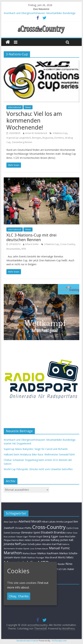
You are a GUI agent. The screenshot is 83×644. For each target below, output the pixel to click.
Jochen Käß (67, 540)
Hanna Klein (18, 540)
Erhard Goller (32, 244)
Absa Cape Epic (11, 522)
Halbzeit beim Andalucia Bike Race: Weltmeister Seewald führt (39, 454)
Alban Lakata (49, 522)
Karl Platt (57, 544)
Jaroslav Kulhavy (50, 540)
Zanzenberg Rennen (22, 142)
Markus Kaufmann (48, 553)
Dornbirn (59, 138)
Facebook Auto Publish (27, 641)
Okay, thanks (19, 596)
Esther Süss (72, 533)
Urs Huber (68, 569)
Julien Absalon (43, 544)
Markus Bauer (30, 553)
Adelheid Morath (30, 521)
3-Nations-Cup (60, 133)
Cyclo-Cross (72, 528)
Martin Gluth (20, 558)
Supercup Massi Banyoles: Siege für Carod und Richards (36, 449)
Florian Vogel (35, 536)
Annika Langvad (64, 522)
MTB (24, 249)
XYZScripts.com (59, 641)
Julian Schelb (28, 544)
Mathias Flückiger (36, 558)
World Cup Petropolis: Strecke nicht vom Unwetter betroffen (38, 469)
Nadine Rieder (57, 564)
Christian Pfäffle (23, 528)
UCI (60, 569)
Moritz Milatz (66, 557)
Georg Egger (51, 536)
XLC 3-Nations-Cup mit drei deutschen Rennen (31, 237)
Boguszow (48, 138)
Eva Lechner (10, 537)
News (28, 107)
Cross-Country (68, 244)
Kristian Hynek (22, 548)
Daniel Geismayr (12, 533)
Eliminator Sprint (31, 532)
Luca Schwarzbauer (39, 548)
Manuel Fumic (59, 548)
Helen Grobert (32, 540)
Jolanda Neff (12, 544)
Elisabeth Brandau (53, 532)
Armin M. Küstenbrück (36, 133)
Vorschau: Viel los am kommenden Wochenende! (34, 120)
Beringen (37, 138)
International (15, 107)
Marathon (13, 553)
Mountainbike (13, 249)
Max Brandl (51, 557)
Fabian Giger (22, 537)
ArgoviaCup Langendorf (18, 138)
